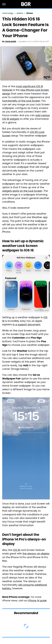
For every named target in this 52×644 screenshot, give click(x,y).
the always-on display (36, 554)
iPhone (30, 13)
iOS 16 (17, 550)
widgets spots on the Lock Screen (22, 191)
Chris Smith (11, 41)
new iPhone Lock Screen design (26, 92)
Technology (8, 13)
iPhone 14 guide (37, 601)
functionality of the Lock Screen (21, 101)
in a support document (26, 325)
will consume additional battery (25, 587)
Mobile (20, 13)
